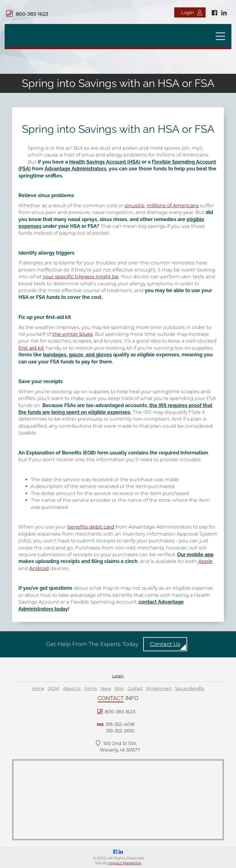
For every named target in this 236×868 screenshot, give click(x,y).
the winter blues (73, 334)
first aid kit (31, 348)
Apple (205, 561)
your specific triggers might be (81, 277)
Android (39, 568)
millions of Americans (173, 206)
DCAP (53, 688)
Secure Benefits (190, 688)
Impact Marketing (125, 863)
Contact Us (165, 644)
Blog (119, 688)
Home (38, 688)
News (106, 688)
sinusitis (134, 206)
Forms (90, 688)
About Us (72, 688)
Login (192, 12)
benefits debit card (91, 527)
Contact (135, 688)
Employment (159, 688)
